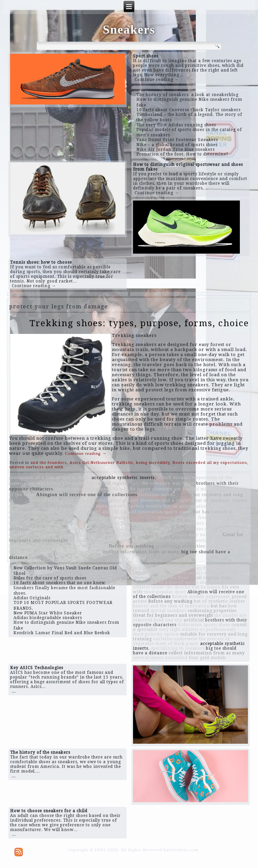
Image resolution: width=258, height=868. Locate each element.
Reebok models (145, 506)
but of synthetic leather (222, 500)
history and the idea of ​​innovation (123, 512)
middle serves (216, 489)
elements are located (176, 489)
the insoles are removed (50, 523)
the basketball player (59, 512)
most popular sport (118, 500)
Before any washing (132, 546)
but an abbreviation (186, 506)
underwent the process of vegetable (50, 534)
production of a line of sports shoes (50, 477)
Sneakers (129, 30)
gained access (145, 529)
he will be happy (132, 489)
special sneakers (107, 517)
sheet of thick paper (51, 500)
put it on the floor (227, 546)
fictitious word (156, 494)
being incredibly (153, 463)
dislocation (22, 512)
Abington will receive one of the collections (87, 494)
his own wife (142, 517)
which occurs (173, 477)
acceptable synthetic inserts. (124, 477)
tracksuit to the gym (32, 552)
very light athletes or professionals (202, 529)
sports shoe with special (59, 517)
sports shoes (178, 512)
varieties (85, 500)
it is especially (43, 546)
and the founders (49, 463)
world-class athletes (79, 552)
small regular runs (120, 483)
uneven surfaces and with (36, 467)
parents (87, 523)
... (14, 691)
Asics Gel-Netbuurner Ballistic (101, 463)
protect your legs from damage (193, 517)
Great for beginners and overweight (173, 615)
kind (92, 483)
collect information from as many (142, 552)
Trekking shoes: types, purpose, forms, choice (139, 323)
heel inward (43, 557)
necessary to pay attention (60, 529)
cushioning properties (180, 546)
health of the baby (153, 573)
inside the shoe (222, 523)
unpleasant (21, 506)
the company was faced (168, 483)
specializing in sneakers (177, 523)
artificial (19, 529)
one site (148, 534)
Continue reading (86, 453)
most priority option (114, 534)
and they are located (84, 546)
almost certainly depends (83, 489)
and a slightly (178, 500)
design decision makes (122, 523)
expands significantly (94, 540)
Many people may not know (189, 534)
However (151, 500)
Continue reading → (157, 80)
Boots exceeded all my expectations (210, 463)
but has (201, 512)
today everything (229, 506)
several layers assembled (58, 483)
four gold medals (54, 506)
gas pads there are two (100, 506)
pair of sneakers (110, 529)
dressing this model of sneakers (156, 540)
